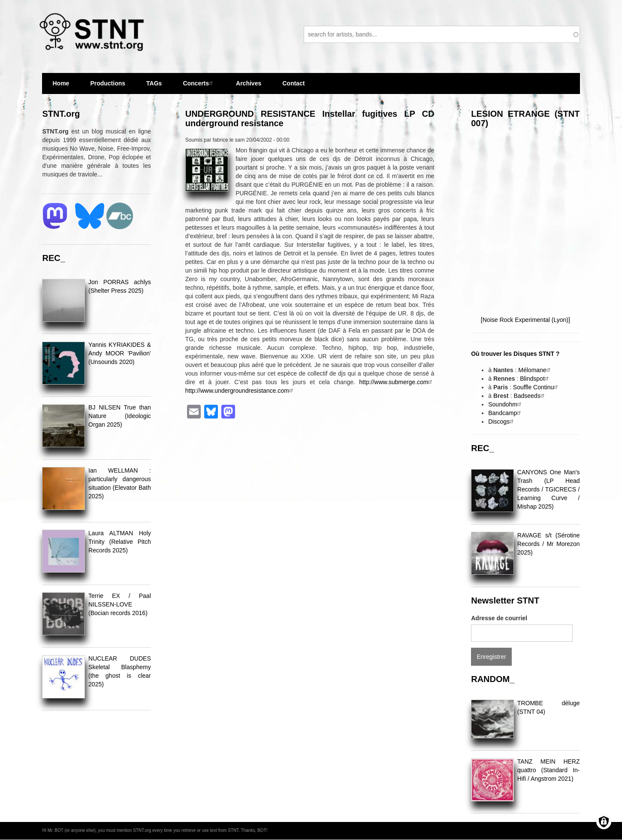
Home (61, 83)
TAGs (154, 87)
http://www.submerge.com (397, 382)
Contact (293, 83)
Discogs (502, 422)
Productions (108, 83)
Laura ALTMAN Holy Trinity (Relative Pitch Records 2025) (120, 542)
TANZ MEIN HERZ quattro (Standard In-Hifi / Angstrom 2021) (549, 770)
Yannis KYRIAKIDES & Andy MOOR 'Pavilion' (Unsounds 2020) (120, 353)
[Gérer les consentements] (604, 822)
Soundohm (506, 404)
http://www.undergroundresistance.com (240, 391)
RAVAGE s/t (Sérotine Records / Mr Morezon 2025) (549, 544)
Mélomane (535, 370)
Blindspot (535, 379)
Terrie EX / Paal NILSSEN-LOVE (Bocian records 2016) (120, 604)
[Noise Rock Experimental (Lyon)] (525, 320)
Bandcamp (506, 413)
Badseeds (530, 396)
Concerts (199, 83)
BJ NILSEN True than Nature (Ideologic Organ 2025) (120, 416)
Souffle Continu (536, 387)
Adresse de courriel (499, 618)
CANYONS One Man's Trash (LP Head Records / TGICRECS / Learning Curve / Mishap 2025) (549, 489)
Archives (249, 87)
